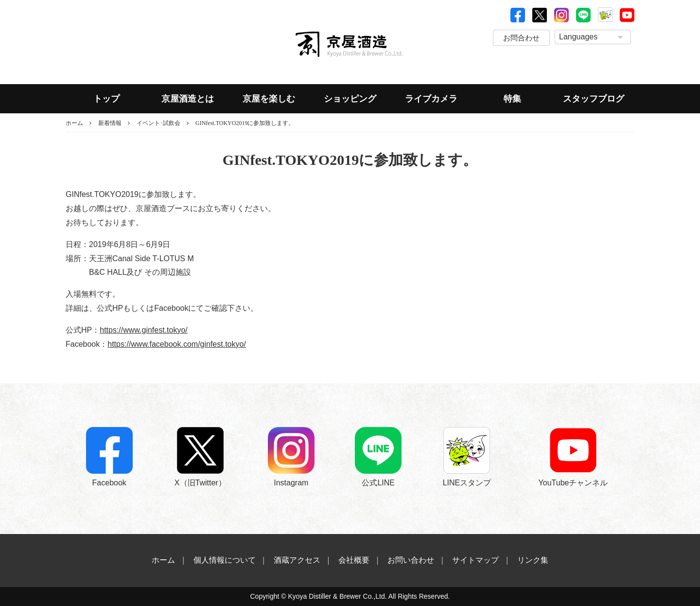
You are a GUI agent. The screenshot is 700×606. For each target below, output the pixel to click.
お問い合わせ (411, 560)
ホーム (74, 123)
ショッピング (350, 99)
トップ (106, 99)
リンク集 (533, 560)
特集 (512, 99)
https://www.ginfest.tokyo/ (144, 330)
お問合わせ (521, 38)
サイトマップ (475, 560)
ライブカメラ (431, 99)
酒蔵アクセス (297, 560)
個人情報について (225, 560)
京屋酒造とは (188, 99)
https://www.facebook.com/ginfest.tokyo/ (177, 344)
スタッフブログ (594, 99)
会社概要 (354, 560)
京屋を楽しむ (269, 99)
